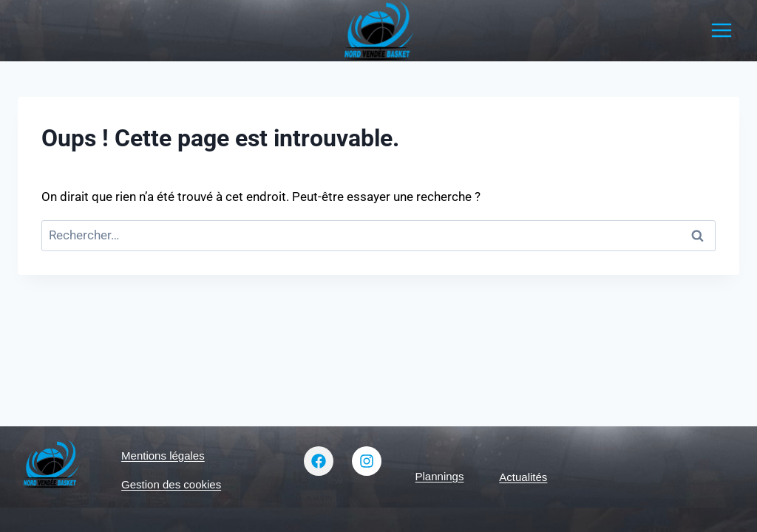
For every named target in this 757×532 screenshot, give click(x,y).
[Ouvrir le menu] (721, 31)
